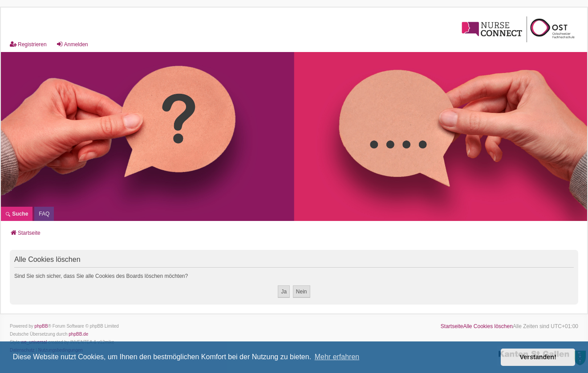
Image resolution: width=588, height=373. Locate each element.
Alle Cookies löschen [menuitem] (488, 326)
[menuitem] (44, 214)
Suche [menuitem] (17, 214)
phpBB (41, 326)
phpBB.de (78, 334)
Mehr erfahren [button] (337, 357)
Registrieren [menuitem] (28, 44)
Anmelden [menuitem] (72, 44)
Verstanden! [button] (538, 357)
